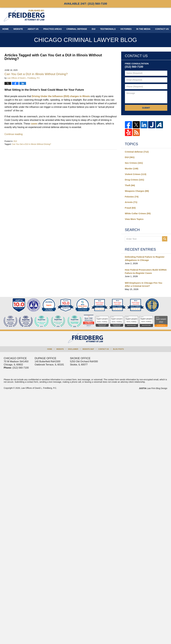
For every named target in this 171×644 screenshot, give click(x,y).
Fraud (130, 208)
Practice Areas (52, 29)
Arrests (131, 202)
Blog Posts (118, 349)
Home (6, 29)
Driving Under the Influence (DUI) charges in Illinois (61, 96)
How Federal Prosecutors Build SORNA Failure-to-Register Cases (146, 271)
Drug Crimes (134, 180)
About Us (33, 29)
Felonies (132, 197)
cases (34, 124)
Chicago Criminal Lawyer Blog (24, 16)
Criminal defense (137, 152)
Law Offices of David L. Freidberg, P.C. (39, 388)
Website (18, 29)
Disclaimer (73, 349)
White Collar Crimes (138, 213)
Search (165, 239)
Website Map (88, 349)
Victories (126, 29)
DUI (94, 29)
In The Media (143, 29)
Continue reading (14, 134)
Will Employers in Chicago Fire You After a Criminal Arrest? (144, 284)
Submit (146, 108)
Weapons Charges (137, 191)
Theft (130, 185)
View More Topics (134, 219)
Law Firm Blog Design (153, 388)
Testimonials (108, 29)
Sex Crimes (134, 163)
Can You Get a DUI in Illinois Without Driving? (36, 74)
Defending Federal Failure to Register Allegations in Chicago (145, 258)
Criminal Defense (77, 29)
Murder (132, 169)
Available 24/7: (85, 4)
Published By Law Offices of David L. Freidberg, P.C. (148, 16)
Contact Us (104, 349)
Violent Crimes (136, 174)
